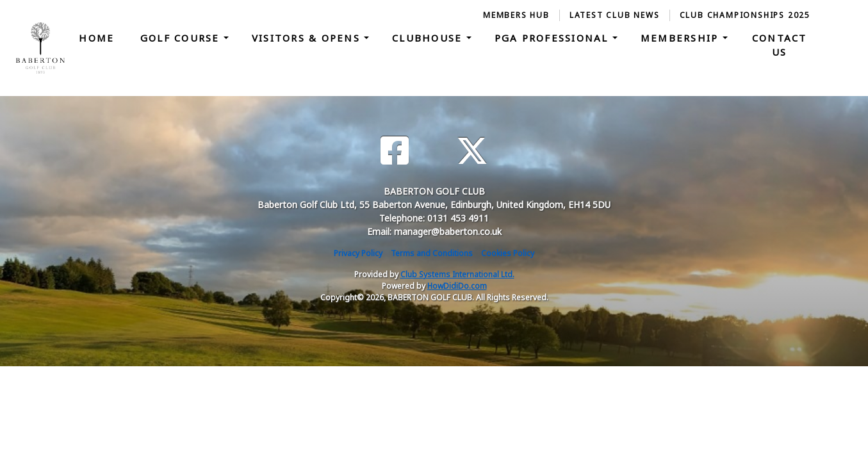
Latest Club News (615, 15)
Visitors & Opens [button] (308, 38)
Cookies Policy (508, 253)
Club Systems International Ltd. (457, 274)
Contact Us (780, 45)
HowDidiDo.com (457, 286)
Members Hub (516, 15)
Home (96, 38)
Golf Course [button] (182, 38)
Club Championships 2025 (745, 15)
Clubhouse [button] (429, 38)
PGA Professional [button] (553, 38)
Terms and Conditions (432, 253)
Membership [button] (682, 38)
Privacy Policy (358, 253)
